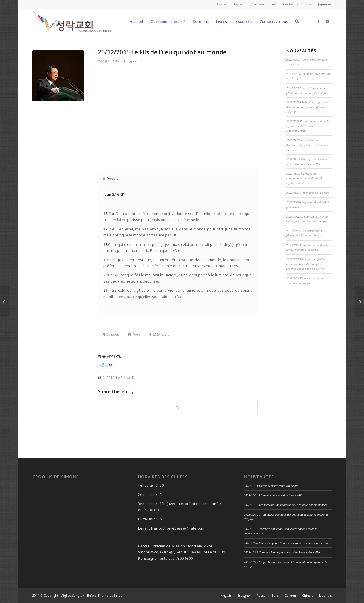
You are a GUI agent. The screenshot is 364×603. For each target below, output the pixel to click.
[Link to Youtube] (327, 21)
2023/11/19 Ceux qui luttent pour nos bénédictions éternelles (282, 552)
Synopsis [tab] (111, 334)
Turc (273, 4)
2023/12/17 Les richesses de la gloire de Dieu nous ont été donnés (286, 505)
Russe (259, 4)
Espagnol (241, 4)
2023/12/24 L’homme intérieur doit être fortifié (273, 495)
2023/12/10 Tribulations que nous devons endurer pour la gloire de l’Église (308, 107)
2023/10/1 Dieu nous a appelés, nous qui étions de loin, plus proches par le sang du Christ (306, 264)
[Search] (297, 21)
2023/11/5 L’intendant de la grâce (308, 193)
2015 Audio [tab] (160, 334)
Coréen (289, 4)
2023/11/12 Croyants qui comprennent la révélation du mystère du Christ (305, 178)
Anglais (222, 4)
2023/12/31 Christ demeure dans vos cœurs (271, 486)
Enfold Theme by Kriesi (105, 595)
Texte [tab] (134, 334)
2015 (116, 61)
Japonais (325, 4)
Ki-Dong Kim (129, 61)
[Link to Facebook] (319, 21)
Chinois (306, 4)
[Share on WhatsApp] (178, 408)
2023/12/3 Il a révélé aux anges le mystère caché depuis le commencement (308, 126)
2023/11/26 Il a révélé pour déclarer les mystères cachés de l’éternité (306, 145)
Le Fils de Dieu (128, 377)
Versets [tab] (110, 179)
